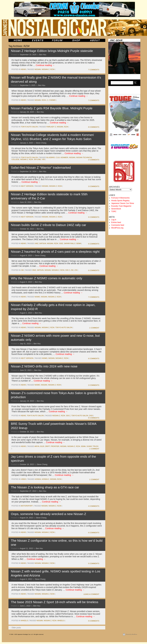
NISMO (37, 297)
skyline (37, 159)
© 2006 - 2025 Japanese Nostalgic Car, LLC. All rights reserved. (27, 634)
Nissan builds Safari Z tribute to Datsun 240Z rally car (48, 225)
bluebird (51, 157)
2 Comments (94, 160)
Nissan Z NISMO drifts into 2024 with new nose (44, 366)
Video (23, 479)
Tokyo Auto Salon (29, 127)
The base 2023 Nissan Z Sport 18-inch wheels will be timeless (55, 602)
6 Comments (94, 244)
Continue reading (45, 65)
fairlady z (51, 127)
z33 (76, 270)
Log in (114, 220)
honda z (45, 479)
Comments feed (118, 225)
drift (47, 446)
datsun (43, 243)
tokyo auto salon (64, 327)
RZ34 (52, 69)
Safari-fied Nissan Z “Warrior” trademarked (41, 168)
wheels (24, 621)
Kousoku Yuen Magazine (121, 206)
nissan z (46, 69)
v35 (43, 159)
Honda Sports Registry (120, 201)
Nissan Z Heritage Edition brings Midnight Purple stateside (52, 51)
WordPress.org (117, 228)
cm (22, 270)
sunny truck (92, 446)
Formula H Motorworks (120, 198)
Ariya (37, 446)
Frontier (55, 446)
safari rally (70, 243)
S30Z (61, 243)
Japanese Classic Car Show (123, 203)
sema (79, 243)
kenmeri (64, 157)
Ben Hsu (43, 55)
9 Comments (94, 217)
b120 (42, 446)
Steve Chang (41, 143)
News (23, 69)
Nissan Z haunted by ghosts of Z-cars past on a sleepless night (55, 252)
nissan (38, 69)
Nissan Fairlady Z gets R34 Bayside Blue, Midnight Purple (52, 108)
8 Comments (94, 127)
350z (34, 270)
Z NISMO (52, 100)
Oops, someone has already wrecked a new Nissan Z (48, 514)
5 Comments (94, 563)
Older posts (15, 628)
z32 (72, 270)
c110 (58, 157)
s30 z (68, 270)
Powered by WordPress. (132, 634)
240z (37, 243)
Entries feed (116, 222)
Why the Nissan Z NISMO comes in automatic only (47, 278)
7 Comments (94, 70)
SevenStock (116, 209)
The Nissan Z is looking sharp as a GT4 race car (45, 487)
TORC (114, 211)
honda (38, 479)
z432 (91, 416)
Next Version (27, 186)
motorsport (27, 506)
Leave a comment (91, 594)
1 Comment (94, 328)
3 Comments (94, 186)
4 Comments (94, 506)
